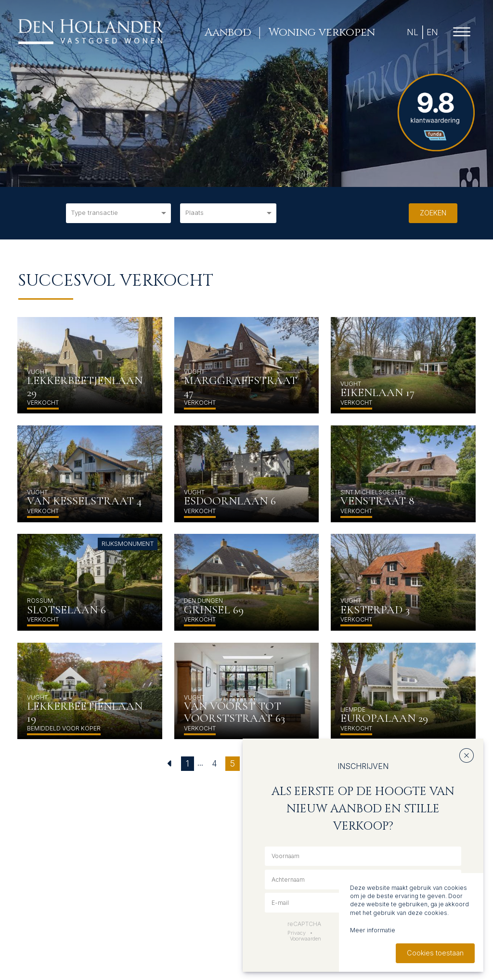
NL (412, 32)
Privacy (297, 933)
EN (431, 32)
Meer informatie (373, 930)
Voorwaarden (305, 939)
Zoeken (433, 213)
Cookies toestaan (435, 953)
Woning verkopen (321, 32)
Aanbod (227, 32)
